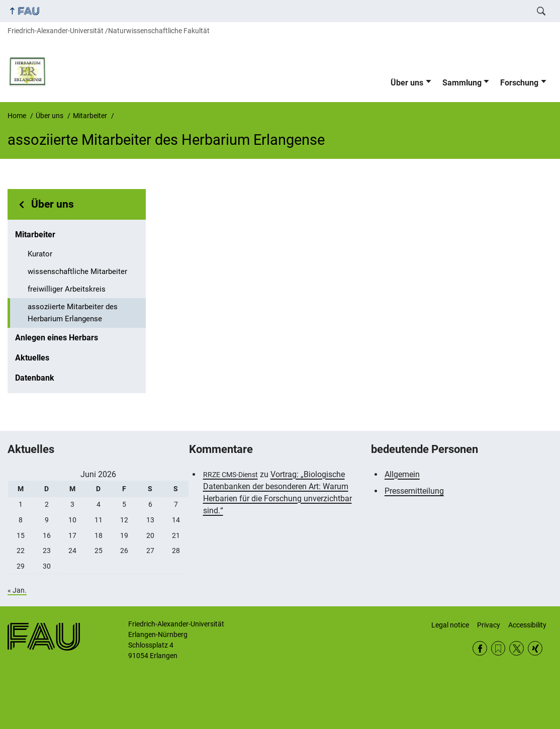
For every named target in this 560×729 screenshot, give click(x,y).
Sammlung (462, 83)
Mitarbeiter (35, 235)
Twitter (517, 648)
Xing (535, 648)
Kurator (40, 254)
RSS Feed (498, 648)
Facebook (480, 648)
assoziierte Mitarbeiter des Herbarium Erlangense (73, 313)
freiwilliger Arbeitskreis (67, 289)
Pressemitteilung (414, 491)
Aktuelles (32, 358)
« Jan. (17, 590)
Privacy (489, 625)
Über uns (407, 83)
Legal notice (450, 625)
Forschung (519, 83)
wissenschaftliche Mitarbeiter (77, 271)
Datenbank (35, 378)
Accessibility (527, 625)
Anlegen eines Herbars (57, 338)
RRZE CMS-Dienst (230, 475)
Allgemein (402, 474)
